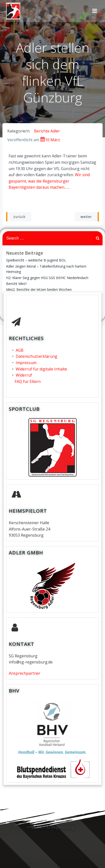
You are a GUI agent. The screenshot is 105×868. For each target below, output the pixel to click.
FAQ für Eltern (28, 381)
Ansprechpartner (25, 673)
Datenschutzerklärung (36, 356)
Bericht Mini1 (17, 284)
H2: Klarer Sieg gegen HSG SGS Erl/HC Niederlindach (47, 278)
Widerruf (24, 375)
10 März (50, 140)
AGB (20, 350)
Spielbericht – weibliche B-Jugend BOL (36, 260)
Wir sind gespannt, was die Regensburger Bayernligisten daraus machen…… (49, 181)
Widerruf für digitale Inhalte (41, 369)
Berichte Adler (47, 131)
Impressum (26, 363)
